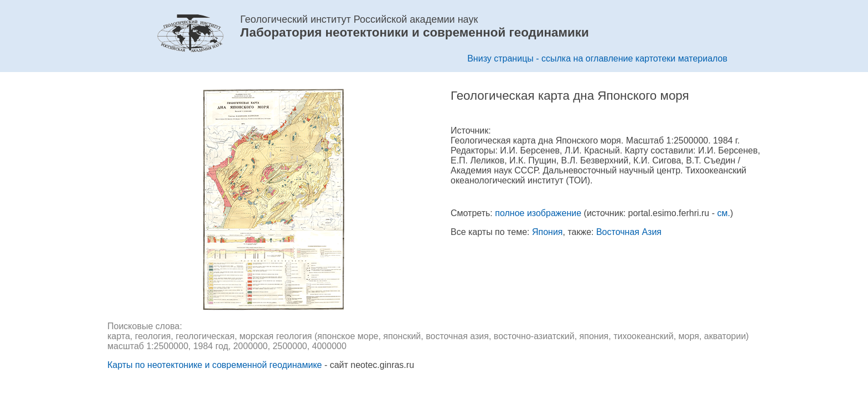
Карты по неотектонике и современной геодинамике (215, 365)
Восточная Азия (629, 232)
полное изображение (538, 213)
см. (723, 213)
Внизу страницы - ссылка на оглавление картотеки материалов (597, 58)
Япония (547, 232)
